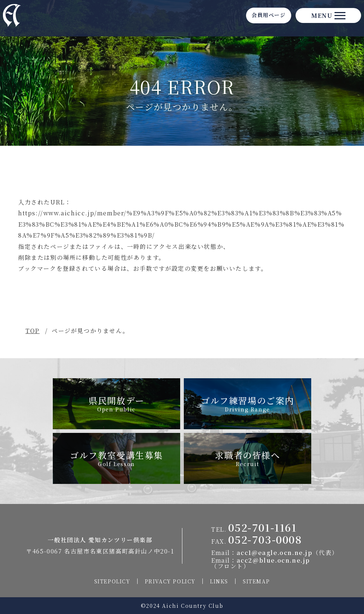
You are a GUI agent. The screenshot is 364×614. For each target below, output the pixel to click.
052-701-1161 (262, 527)
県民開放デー (116, 403)
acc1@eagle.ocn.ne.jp (275, 553)
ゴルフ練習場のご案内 (248, 403)
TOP (33, 331)
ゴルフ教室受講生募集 (116, 458)
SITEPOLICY (112, 581)
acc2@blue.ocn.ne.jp (273, 560)
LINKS (219, 581)
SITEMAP (256, 581)
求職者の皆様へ (247, 458)
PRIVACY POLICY (170, 581)
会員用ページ (248, 19)
